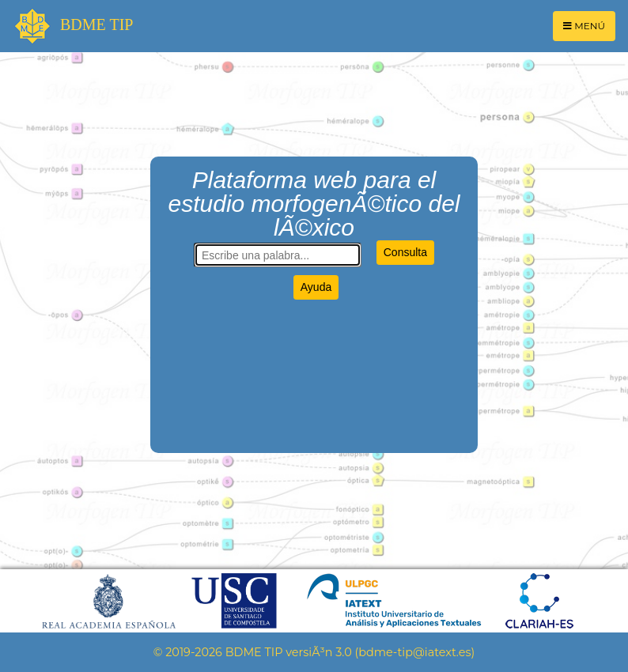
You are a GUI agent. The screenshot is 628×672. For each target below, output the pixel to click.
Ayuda (316, 287)
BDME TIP (73, 26)
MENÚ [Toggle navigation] (584, 26)
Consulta (405, 252)
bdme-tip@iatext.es (414, 652)
